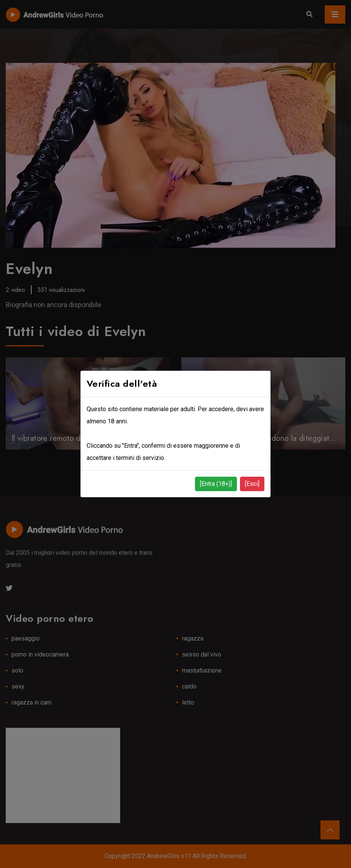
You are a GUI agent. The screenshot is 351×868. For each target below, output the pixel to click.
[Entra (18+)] (216, 484)
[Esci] (252, 484)
